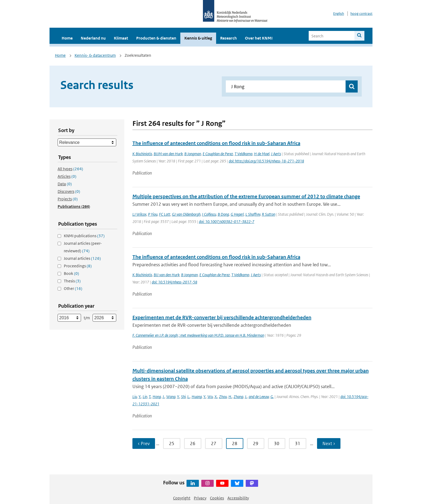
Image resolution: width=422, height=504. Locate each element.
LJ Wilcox (139, 214)
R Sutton (269, 214)
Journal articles (82, 258)
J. (164, 397)
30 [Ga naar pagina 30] (277, 443)
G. (272, 397)
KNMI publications (84, 236)
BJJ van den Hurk (167, 275)
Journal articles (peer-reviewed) (83, 247)
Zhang (238, 397)
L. (189, 397)
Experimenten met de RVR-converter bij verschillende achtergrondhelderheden (222, 317)
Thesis (72, 281)
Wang (171, 397)
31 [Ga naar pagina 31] (298, 443)
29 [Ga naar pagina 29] (256, 443)
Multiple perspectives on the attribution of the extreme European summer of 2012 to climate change (246, 196)
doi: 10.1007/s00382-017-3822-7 (227, 221)
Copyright (182, 498)
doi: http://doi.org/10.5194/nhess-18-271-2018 (266, 161)
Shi (183, 397)
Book (71, 273)
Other (73, 288)
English (339, 14)
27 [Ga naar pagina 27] (214, 443)
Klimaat (121, 38)
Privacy (200, 498)
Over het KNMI (259, 38)
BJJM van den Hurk (168, 154)
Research (228, 38)
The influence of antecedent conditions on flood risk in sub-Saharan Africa (216, 143)
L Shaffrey (253, 214)
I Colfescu (209, 214)
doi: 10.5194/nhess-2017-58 (175, 282)
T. (150, 397)
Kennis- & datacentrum (95, 55)
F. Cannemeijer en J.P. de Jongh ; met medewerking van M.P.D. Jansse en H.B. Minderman (198, 335)
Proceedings (78, 266)
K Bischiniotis (142, 154)
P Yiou (153, 214)
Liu (135, 397)
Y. (140, 397)
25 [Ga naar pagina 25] (172, 443)
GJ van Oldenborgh (186, 214)
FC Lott (165, 214)
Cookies (217, 498)
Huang (197, 397)
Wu (210, 397)
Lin (145, 397)
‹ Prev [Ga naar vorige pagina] (144, 443)
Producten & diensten (156, 38)
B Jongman (193, 154)
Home (67, 38)
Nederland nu (93, 38)
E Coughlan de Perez (218, 154)
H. (230, 397)
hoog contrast (361, 14)
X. (216, 397)
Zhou (223, 397)
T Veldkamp (244, 154)
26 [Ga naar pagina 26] (193, 443)
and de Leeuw (259, 397)
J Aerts (276, 154)
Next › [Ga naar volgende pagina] (329, 443)
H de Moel (262, 154)
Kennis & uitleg (198, 38)
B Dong (223, 214)
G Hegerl (237, 214)
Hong (157, 397)
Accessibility (238, 498)
